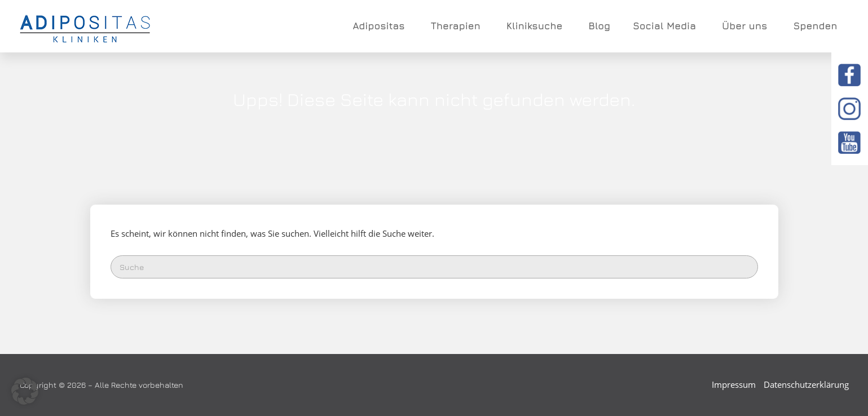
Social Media (666, 26)
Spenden (815, 26)
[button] (25, 391)
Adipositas (380, 26)
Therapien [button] (457, 26)
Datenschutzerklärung (806, 384)
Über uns (746, 26)
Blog (599, 26)
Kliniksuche (536, 26)
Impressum (734, 384)
